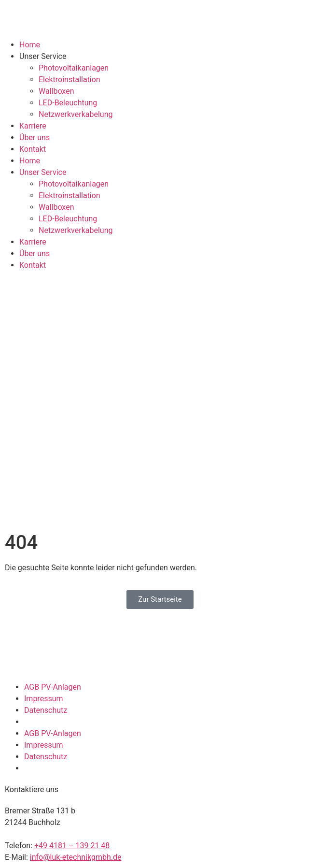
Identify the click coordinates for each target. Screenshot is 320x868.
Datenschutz (46, 710)
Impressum (44, 699)
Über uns (35, 137)
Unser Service (43, 56)
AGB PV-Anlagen (53, 687)
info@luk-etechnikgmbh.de (76, 857)
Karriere (33, 126)
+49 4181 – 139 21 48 (72, 846)
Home (30, 45)
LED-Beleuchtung (68, 103)
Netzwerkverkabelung (76, 114)
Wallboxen (56, 91)
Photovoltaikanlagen (74, 68)
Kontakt (33, 149)
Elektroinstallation (70, 80)
